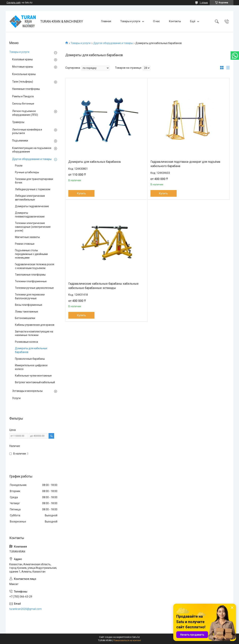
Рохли (19, 166)
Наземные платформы (26, 89)
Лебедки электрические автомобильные (30, 198)
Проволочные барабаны (30, 359)
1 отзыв (204, 3)
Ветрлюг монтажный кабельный (35, 382)
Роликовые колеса (26, 342)
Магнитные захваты (27, 237)
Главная (106, 21)
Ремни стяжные (25, 244)
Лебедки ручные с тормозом (33, 189)
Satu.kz (136, 637)
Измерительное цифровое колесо (31, 367)
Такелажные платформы (30, 275)
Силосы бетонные (23, 104)
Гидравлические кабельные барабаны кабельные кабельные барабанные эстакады (103, 286)
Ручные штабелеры (27, 172)
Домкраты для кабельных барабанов (95, 162)
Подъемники (20, 141)
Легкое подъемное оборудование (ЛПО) (25, 113)
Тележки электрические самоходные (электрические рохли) (33, 227)
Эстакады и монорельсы (27, 391)
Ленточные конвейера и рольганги (27, 131)
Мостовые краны (23, 67)
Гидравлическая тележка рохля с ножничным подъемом (35, 266)
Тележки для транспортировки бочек (34, 181)
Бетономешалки (25, 318)
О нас (156, 21)
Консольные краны (24, 74)
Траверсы (18, 122)
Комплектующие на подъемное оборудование (32, 150)
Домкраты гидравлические (32, 206)
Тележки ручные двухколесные (34, 288)
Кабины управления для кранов (35, 325)
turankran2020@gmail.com (25, 609)
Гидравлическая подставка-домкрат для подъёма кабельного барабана (185, 164)
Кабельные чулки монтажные (33, 376)
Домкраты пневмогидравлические (30, 215)
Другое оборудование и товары (113, 43)
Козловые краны (22, 59)
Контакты (175, 21)
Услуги (16, 398)
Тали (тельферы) (23, 82)
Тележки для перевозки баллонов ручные (30, 296)
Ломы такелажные (27, 312)
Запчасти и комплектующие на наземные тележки (34, 333)
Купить (82, 193)
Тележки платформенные (31, 281)
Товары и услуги (130, 21)
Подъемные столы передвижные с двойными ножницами (31, 254)
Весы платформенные (29, 305)
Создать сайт (14, 3)
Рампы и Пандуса (23, 96)
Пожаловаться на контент (127, 640)
